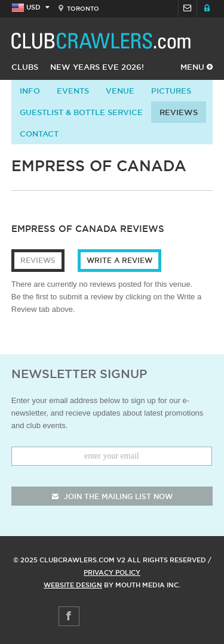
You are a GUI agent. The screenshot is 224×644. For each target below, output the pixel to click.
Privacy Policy (112, 572)
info (30, 91)
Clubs (25, 67)
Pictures (171, 91)
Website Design (73, 585)
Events (73, 91)
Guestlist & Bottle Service (81, 112)
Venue (120, 91)
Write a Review (119, 260)
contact (39, 134)
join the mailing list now (112, 496)
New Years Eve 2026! (97, 67)
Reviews (179, 112)
